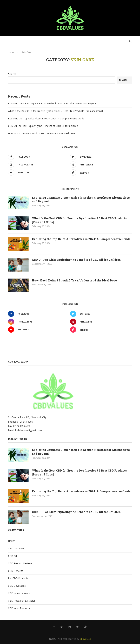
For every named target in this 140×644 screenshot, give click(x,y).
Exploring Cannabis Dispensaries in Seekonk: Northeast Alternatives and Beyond (52, 103)
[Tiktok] (100, 172)
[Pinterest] (100, 165)
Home (11, 52)
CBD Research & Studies (22, 601)
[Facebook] (38, 157)
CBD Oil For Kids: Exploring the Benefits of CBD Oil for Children (43, 126)
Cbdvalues (85, 639)
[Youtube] (38, 172)
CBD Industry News (19, 593)
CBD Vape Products (19, 608)
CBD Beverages (17, 586)
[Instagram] (38, 165)
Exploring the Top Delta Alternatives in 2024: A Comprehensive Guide (46, 118)
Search (12, 74)
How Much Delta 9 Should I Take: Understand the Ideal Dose (42, 133)
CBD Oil (12, 556)
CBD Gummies (16, 548)
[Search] (130, 41)
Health (12, 541)
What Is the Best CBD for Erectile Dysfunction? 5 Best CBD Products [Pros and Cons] (55, 111)
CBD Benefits (16, 571)
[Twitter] (100, 157)
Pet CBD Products (18, 578)
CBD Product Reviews (20, 563)
